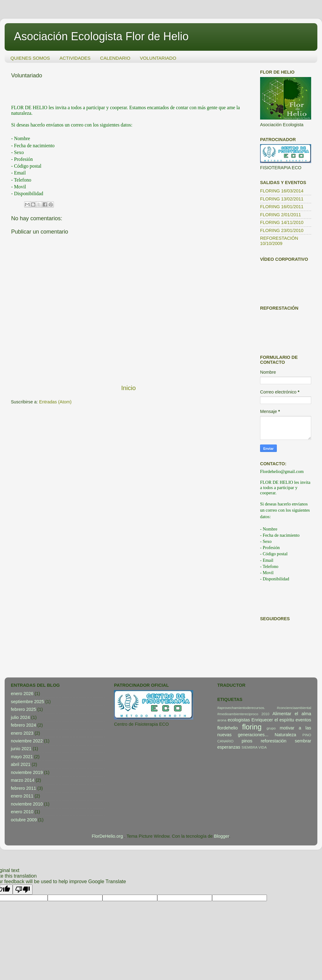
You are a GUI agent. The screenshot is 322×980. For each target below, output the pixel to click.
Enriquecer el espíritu (273, 720)
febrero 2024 (24, 725)
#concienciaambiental (294, 708)
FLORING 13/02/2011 (282, 199)
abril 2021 (21, 764)
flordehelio (228, 728)
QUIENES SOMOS (30, 58)
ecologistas (239, 720)
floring (252, 727)
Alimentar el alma (292, 714)
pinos (247, 741)
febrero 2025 (24, 709)
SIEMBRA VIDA (254, 747)
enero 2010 (22, 812)
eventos (303, 720)
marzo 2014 (23, 780)
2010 (265, 714)
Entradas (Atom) (55, 402)
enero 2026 (22, 694)
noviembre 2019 (27, 772)
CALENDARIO (115, 58)
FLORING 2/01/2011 (281, 215)
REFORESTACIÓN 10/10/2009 (279, 241)
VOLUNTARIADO (158, 58)
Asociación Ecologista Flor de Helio (101, 36)
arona (222, 720)
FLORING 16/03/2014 (282, 191)
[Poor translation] (23, 890)
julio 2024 (20, 717)
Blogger (222, 836)
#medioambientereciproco (238, 714)
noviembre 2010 (27, 804)
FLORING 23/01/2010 (282, 230)
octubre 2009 (24, 820)
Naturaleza (285, 735)
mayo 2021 (22, 757)
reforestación (274, 741)
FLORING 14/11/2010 (282, 222)
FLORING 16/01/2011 (282, 207)
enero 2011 (22, 796)
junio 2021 (21, 749)
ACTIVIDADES (75, 58)
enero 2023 (22, 733)
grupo (271, 728)
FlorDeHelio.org (108, 836)
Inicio (128, 388)
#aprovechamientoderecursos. (241, 708)
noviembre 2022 (27, 741)
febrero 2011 (24, 788)
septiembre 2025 (27, 702)
